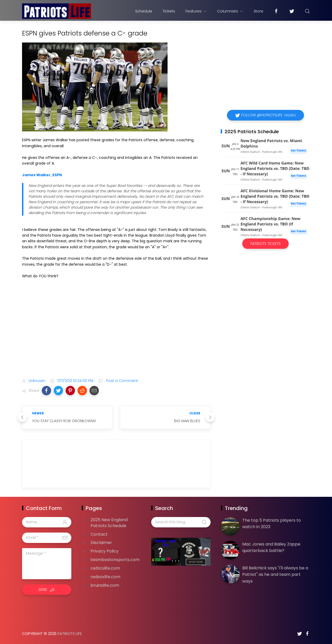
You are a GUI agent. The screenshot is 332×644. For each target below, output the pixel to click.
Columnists (230, 11)
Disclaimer (101, 543)
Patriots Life (70, 634)
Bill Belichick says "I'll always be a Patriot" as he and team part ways (275, 575)
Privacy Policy (105, 551)
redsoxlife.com (105, 577)
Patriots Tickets (265, 244)
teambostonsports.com (115, 560)
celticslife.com (105, 568)
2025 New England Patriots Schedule (109, 523)
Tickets (169, 11)
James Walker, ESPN (42, 175)
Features (196, 11)
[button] (46, 391)
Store (258, 11)
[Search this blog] (181, 522)
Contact (99, 534)
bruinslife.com (105, 585)
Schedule (144, 11)
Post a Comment (122, 381)
